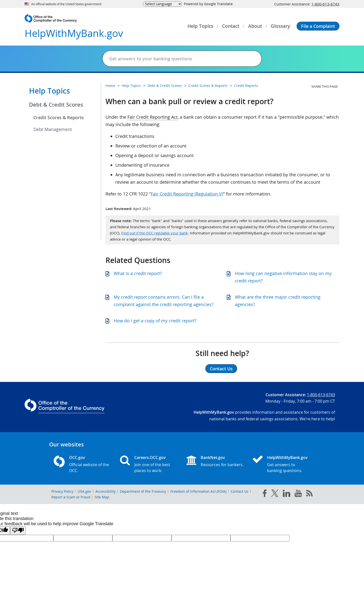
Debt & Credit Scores (56, 105)
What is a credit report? (138, 273)
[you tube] (298, 494)
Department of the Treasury (143, 491)
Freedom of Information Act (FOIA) (198, 491)
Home (110, 86)
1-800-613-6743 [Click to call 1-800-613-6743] (325, 4)
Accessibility (106, 491)
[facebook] (265, 494)
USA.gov (84, 491)
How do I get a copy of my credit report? (155, 321)
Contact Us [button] (221, 369)
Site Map (102, 497)
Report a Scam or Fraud (71, 497)
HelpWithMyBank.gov (287, 457)
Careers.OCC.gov (150, 457)
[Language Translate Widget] (162, 4)
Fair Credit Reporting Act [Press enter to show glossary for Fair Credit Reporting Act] (152, 117)
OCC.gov (77, 457)
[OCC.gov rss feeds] (309, 494)
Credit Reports (246, 86)
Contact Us (240, 491)
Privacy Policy (62, 491)
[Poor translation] (18, 531)
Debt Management (53, 129)
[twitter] (275, 494)
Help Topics (50, 91)
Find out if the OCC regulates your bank (155, 233)
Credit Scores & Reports (59, 117)
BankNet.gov (213, 457)
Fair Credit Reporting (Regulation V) (187, 194)
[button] (318, 26)
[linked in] (287, 494)
